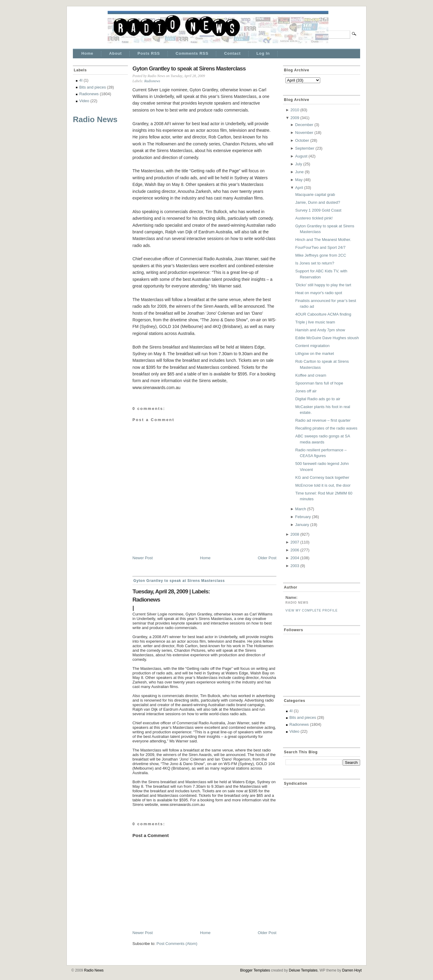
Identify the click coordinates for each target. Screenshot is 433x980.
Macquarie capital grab (315, 195)
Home (87, 53)
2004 (295, 558)
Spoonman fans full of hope (319, 383)
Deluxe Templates (303, 970)
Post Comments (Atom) (177, 944)
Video (84, 101)
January (302, 525)
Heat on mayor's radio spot (319, 293)
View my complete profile (312, 610)
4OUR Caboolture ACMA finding (323, 314)
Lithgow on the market (314, 354)
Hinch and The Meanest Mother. (323, 240)
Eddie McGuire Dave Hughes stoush (327, 338)
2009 (295, 118)
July (299, 164)
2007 (295, 542)
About (116, 53)
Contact (232, 53)
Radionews (89, 94)
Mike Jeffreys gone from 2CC (321, 255)
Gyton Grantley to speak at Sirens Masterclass (189, 68)
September (305, 148)
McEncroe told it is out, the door (323, 485)
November (304, 133)
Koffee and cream (311, 375)
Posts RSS (149, 53)
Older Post (267, 558)
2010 (295, 110)
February (303, 517)
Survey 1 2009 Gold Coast (318, 210)
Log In (263, 53)
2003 (295, 566)
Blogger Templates (255, 970)
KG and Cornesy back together (322, 477)
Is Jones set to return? (315, 263)
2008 (295, 534)
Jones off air (306, 391)
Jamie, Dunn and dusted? (317, 202)
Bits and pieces (93, 87)
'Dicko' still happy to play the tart (323, 285)
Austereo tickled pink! (314, 218)
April (299, 188)
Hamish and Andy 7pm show (320, 330)
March (301, 509)
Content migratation (312, 346)
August (301, 156)
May (299, 180)
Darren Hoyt (352, 970)
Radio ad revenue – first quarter (323, 420)
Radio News (95, 119)
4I (81, 80)
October (302, 140)
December (304, 125)
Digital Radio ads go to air (318, 399)
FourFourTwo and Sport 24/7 (320, 247)
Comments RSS (192, 53)
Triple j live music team (315, 322)
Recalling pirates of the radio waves (326, 428)
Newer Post (143, 558)
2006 (295, 550)
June (299, 172)
